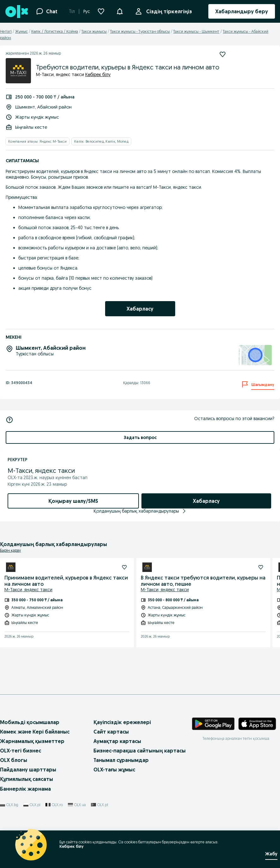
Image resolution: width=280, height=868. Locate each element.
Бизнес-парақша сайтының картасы (140, 751)
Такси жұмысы (94, 31)
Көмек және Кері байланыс (35, 732)
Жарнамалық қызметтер (32, 741)
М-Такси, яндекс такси (28, 590)
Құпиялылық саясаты (27, 779)
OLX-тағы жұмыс (114, 770)
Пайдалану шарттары (28, 770)
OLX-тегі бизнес (21, 751)
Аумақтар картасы (117, 741)
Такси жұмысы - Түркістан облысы (140, 31)
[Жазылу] (124, 567)
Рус (87, 11)
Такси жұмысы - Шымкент (196, 31)
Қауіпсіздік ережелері (122, 722)
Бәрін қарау (10, 550)
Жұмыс (21, 31)
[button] (120, 11)
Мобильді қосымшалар (30, 722)
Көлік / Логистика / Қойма (55, 31)
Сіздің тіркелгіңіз (168, 11)
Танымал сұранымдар (121, 760)
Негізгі (6, 31)
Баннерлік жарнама (25, 789)
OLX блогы (14, 760)
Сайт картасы (111, 732)
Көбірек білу (98, 74)
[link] (140, 309)
